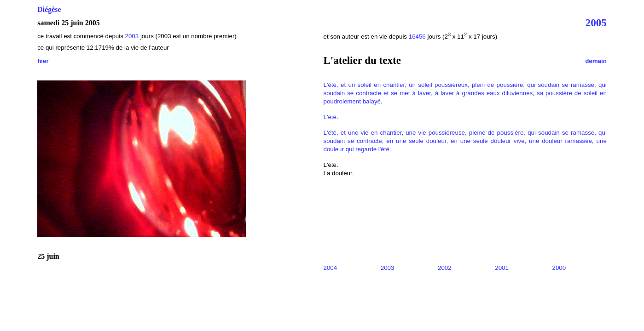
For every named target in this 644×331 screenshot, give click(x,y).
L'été (330, 117)
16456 (417, 37)
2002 (445, 268)
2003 (132, 36)
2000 (559, 268)
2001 (502, 268)
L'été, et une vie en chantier (362, 133)
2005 (596, 23)
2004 (330, 268)
